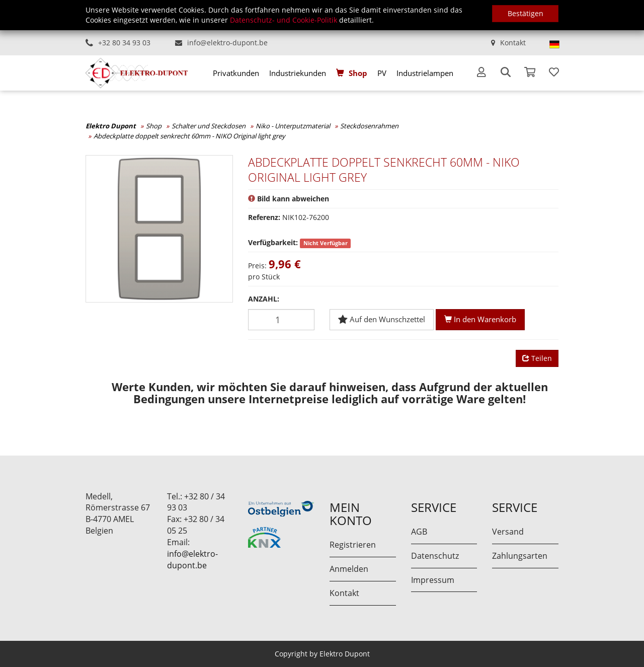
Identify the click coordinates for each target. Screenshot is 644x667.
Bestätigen (526, 13)
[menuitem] (236, 73)
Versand (508, 532)
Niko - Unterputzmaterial (293, 126)
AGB (419, 532)
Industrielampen (425, 73)
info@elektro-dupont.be (227, 43)
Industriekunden (298, 73)
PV (382, 73)
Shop (358, 73)
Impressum (433, 580)
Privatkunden (236, 73)
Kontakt (513, 43)
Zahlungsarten (520, 556)
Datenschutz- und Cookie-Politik (284, 20)
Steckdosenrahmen (369, 126)
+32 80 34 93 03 (124, 43)
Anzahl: (264, 299)
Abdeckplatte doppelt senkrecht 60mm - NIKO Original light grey (189, 136)
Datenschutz (435, 556)
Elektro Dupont (111, 126)
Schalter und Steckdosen (209, 126)
